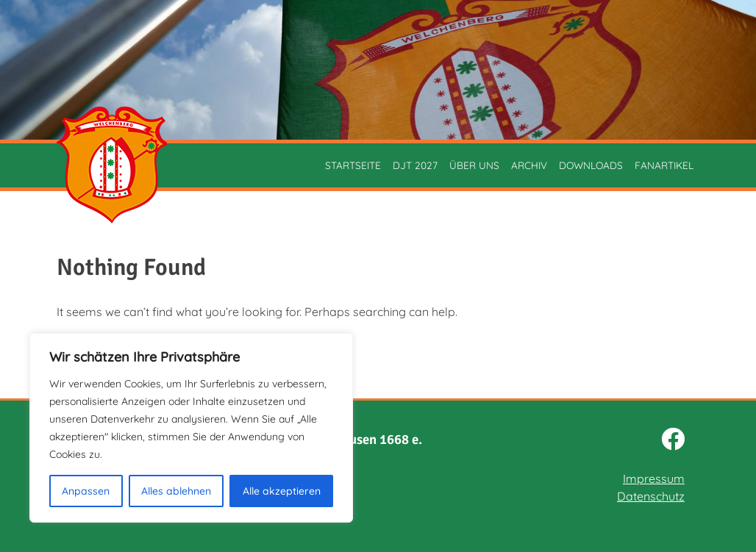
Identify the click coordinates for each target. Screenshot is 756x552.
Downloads (591, 165)
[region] (191, 428)
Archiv (529, 165)
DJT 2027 (415, 165)
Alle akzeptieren (282, 491)
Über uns (474, 165)
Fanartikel (664, 165)
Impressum (654, 478)
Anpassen (86, 491)
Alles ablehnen (176, 491)
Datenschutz (651, 496)
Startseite (353, 165)
